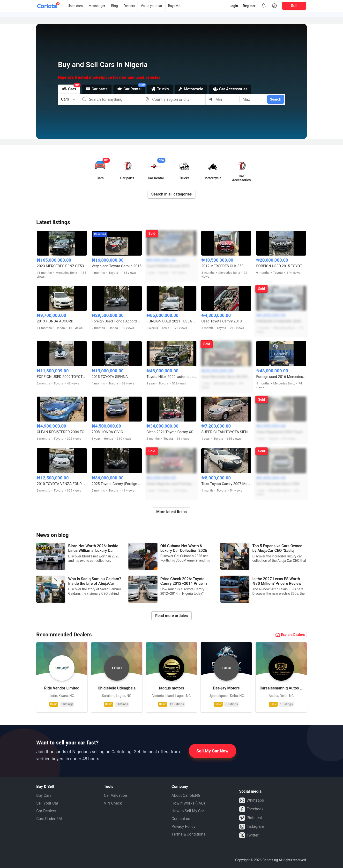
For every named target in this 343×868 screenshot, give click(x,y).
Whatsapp (252, 800)
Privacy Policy (183, 826)
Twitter (249, 835)
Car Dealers (46, 811)
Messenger (97, 6)
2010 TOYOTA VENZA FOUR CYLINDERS (62, 484)
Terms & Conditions (188, 834)
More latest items (171, 512)
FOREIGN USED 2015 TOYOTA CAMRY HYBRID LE (281, 266)
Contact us (181, 819)
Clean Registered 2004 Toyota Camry (281, 432)
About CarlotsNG (186, 795)
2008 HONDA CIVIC (107, 432)
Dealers (129, 6)
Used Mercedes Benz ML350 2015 (226, 377)
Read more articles (171, 616)
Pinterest (251, 818)
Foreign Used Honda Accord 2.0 (117, 321)
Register (249, 6)
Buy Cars (44, 795)
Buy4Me (174, 6)
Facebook (251, 809)
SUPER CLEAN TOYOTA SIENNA (226, 432)
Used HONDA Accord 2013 (168, 266)
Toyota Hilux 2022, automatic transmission (172, 377)
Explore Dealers (290, 635)
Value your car (151, 6)
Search (276, 99)
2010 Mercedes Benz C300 (278, 484)
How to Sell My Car (188, 811)
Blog (114, 6)
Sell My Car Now (213, 751)
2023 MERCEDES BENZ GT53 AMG (62, 266)
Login (234, 6)
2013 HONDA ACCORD (55, 321)
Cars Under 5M (49, 819)
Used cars (75, 6)
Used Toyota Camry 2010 (221, 321)
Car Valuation (116, 795)
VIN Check (113, 803)
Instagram (252, 827)
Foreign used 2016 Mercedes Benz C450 (281, 377)
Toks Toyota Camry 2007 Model (226, 484)
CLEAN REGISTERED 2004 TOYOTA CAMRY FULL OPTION (62, 432)
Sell (294, 6)
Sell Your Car (47, 803)
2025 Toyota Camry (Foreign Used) (117, 484)
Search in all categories (171, 194)
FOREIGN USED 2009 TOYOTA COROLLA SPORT (62, 377)
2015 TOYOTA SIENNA (110, 377)
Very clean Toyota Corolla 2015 (117, 266)
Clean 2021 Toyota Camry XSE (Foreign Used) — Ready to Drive (172, 432)
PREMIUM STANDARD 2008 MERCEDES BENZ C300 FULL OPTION (281, 321)
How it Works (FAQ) (188, 803)
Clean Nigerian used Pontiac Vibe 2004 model (172, 484)
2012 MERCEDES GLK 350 (222, 266)
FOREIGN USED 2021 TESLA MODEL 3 (172, 321)
